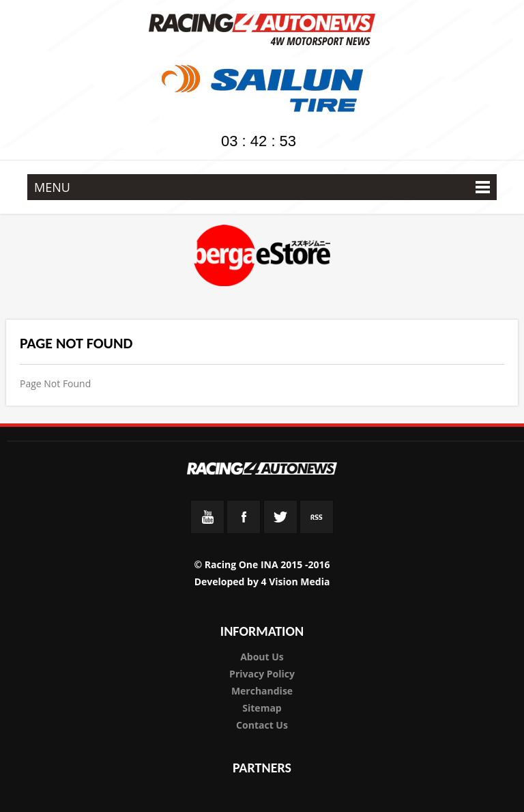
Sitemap (262, 708)
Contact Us (262, 725)
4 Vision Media (296, 582)
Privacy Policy (262, 674)
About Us (262, 657)
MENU (262, 187)
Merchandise (262, 691)
